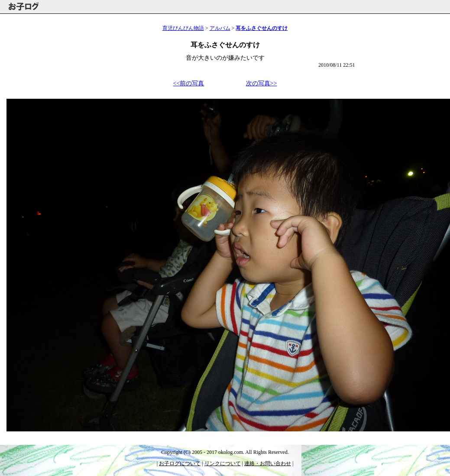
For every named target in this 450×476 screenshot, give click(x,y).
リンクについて (223, 463)
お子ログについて (180, 463)
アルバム (220, 28)
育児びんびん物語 (183, 28)
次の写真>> (262, 83)
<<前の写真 (189, 83)
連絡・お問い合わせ (268, 463)
